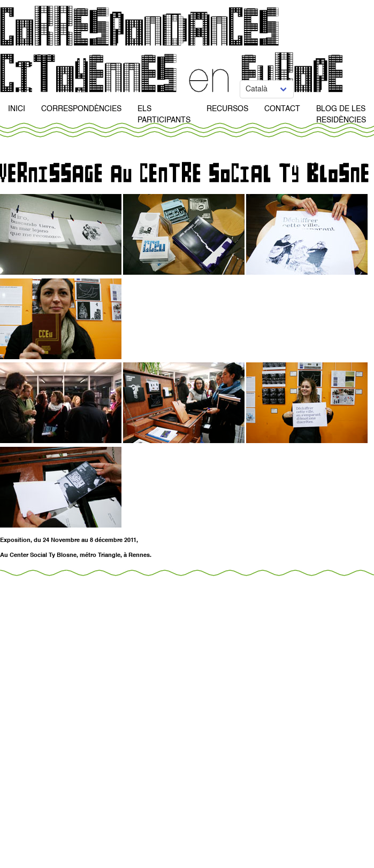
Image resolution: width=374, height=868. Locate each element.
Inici (17, 109)
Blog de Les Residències (341, 115)
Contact (282, 109)
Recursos (227, 109)
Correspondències (81, 109)
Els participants (164, 115)
